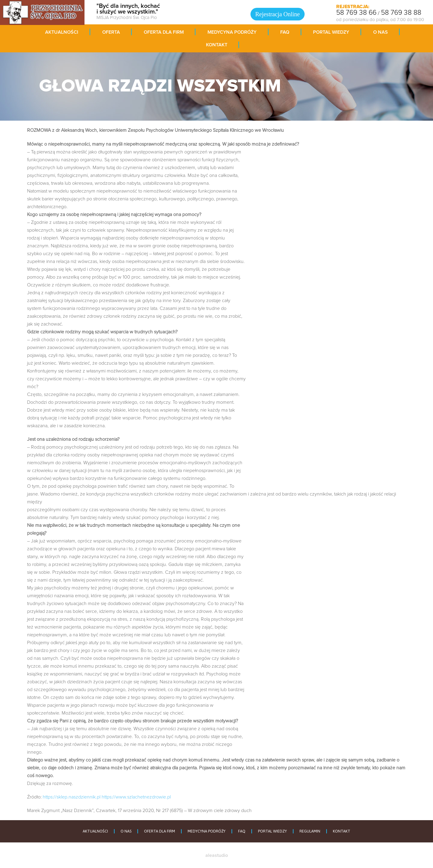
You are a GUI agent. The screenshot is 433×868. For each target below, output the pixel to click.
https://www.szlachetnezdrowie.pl (136, 797)
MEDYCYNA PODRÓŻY (207, 831)
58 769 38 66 (356, 13)
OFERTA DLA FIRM (160, 831)
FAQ (242, 831)
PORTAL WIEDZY (272, 831)
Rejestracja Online (278, 14)
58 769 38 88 (401, 13)
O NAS (126, 831)
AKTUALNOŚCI (95, 831)
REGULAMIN (310, 831)
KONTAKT (342, 831)
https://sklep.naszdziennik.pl (72, 797)
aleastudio (217, 855)
